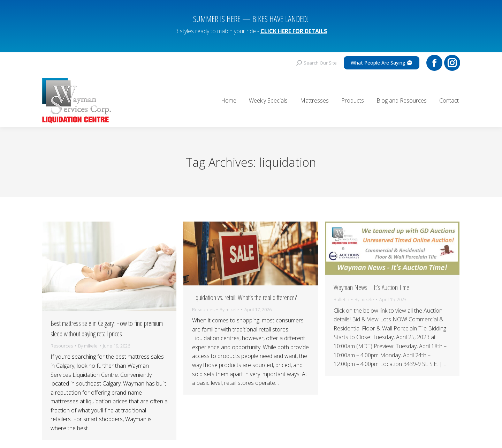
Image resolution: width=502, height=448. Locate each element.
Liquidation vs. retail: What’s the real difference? (244, 291)
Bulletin (341, 293)
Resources (62, 339)
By (88, 339)
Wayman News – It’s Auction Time (371, 281)
